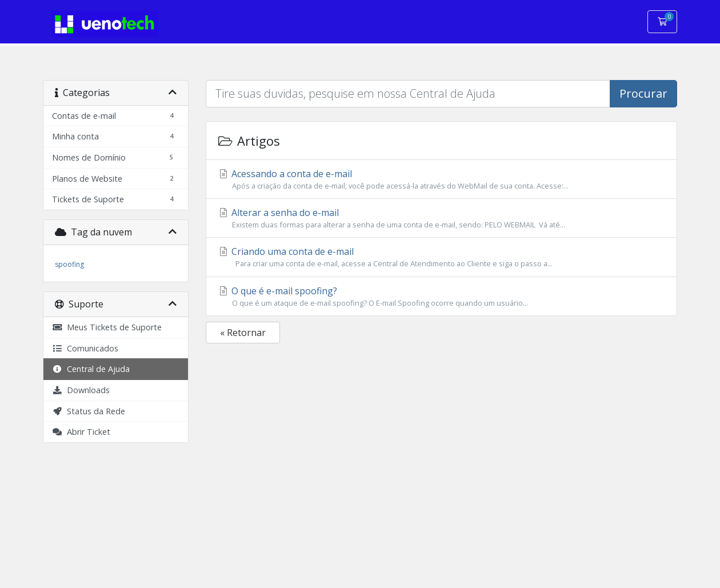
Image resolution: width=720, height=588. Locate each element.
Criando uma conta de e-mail (441, 257)
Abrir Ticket (81, 432)
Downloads (81, 390)
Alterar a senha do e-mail (441, 218)
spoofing (69, 264)
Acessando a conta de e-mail (441, 179)
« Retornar (243, 333)
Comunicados (85, 348)
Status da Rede (89, 411)
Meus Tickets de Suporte (107, 327)
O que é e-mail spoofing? (441, 297)
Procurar (643, 93)
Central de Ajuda (91, 369)
